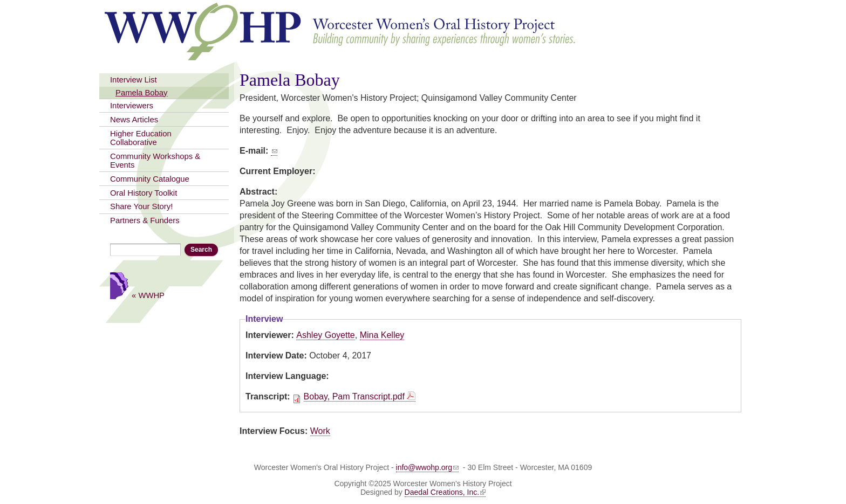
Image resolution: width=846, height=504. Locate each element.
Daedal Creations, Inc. (445, 492)
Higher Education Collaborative (141, 138)
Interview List (134, 80)
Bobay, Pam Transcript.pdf (354, 396)
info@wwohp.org (428, 467)
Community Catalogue (150, 179)
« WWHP (148, 295)
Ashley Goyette (326, 335)
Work (320, 431)
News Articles (134, 120)
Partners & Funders (145, 220)
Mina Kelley (382, 335)
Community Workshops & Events (155, 161)
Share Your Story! (141, 206)
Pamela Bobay (142, 93)
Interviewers (132, 106)
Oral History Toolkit (144, 193)
